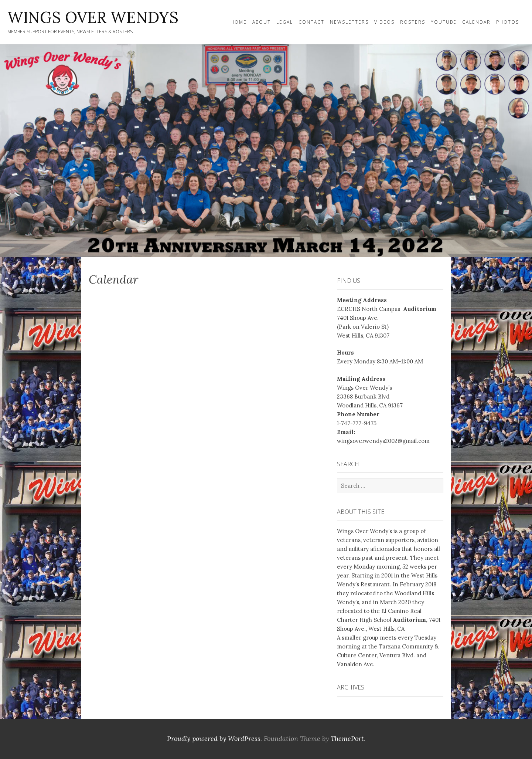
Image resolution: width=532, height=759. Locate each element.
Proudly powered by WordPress (214, 738)
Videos (384, 22)
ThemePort (347, 738)
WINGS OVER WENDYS (93, 17)
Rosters (413, 22)
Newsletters (349, 22)
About (262, 22)
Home (239, 22)
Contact (311, 22)
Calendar (476, 22)
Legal (285, 22)
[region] (266, 151)
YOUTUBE (444, 22)
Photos (508, 22)
